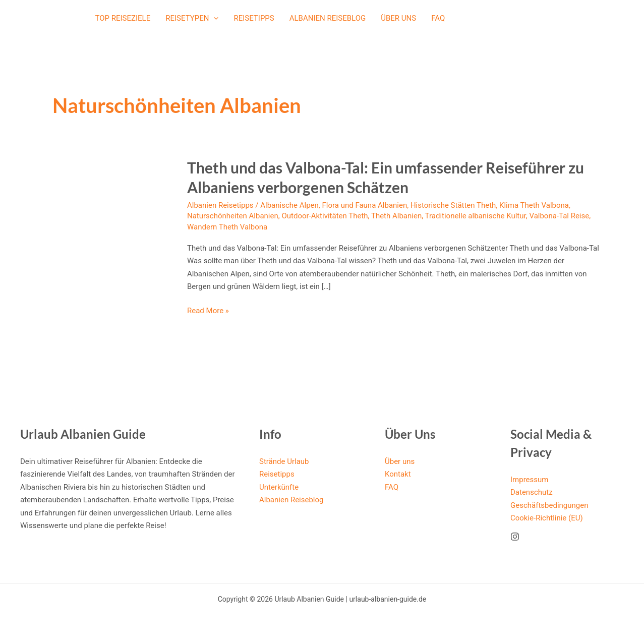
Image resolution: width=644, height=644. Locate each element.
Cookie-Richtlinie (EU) (547, 518)
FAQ (438, 18)
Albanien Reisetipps (220, 205)
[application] (214, 18)
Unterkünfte (279, 487)
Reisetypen (192, 18)
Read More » (208, 311)
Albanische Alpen (289, 205)
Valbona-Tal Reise (559, 216)
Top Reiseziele (123, 18)
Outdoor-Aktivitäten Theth (325, 216)
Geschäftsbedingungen (549, 505)
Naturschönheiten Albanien (233, 216)
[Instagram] (515, 537)
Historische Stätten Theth (453, 205)
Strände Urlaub (284, 461)
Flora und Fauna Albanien (365, 205)
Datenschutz (532, 492)
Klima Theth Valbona (534, 205)
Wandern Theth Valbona (227, 227)
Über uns (398, 18)
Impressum (529, 480)
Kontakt (398, 474)
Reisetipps (254, 18)
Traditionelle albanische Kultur (476, 216)
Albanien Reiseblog (328, 18)
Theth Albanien (396, 216)
